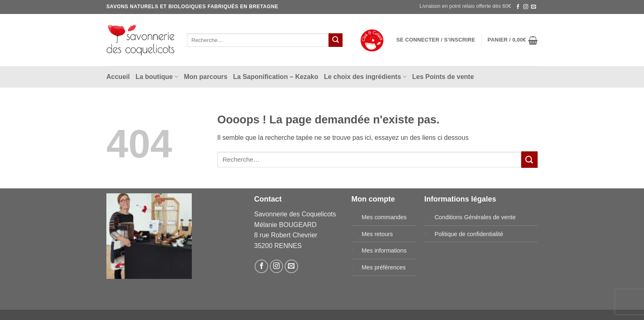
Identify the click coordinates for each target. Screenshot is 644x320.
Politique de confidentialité (469, 234)
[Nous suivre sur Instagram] (526, 7)
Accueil (118, 77)
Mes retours (377, 234)
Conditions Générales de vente (475, 217)
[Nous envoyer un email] (534, 7)
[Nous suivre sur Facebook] (518, 7)
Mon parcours (206, 77)
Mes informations (384, 250)
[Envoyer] (336, 40)
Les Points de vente (443, 77)
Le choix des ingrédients (365, 77)
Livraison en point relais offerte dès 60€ (465, 6)
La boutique (157, 77)
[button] (436, 40)
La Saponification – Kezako (276, 77)
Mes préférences (383, 267)
